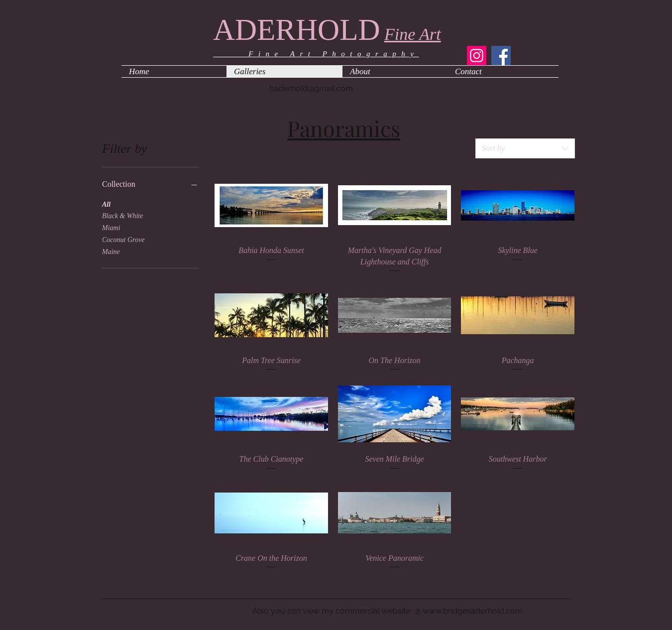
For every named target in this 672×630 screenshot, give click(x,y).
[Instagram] (477, 56)
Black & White (122, 215)
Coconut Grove (123, 239)
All (106, 203)
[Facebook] (501, 56)
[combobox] (525, 148)
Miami (111, 227)
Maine (111, 251)
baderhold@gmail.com (311, 88)
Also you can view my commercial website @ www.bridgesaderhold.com (388, 611)
